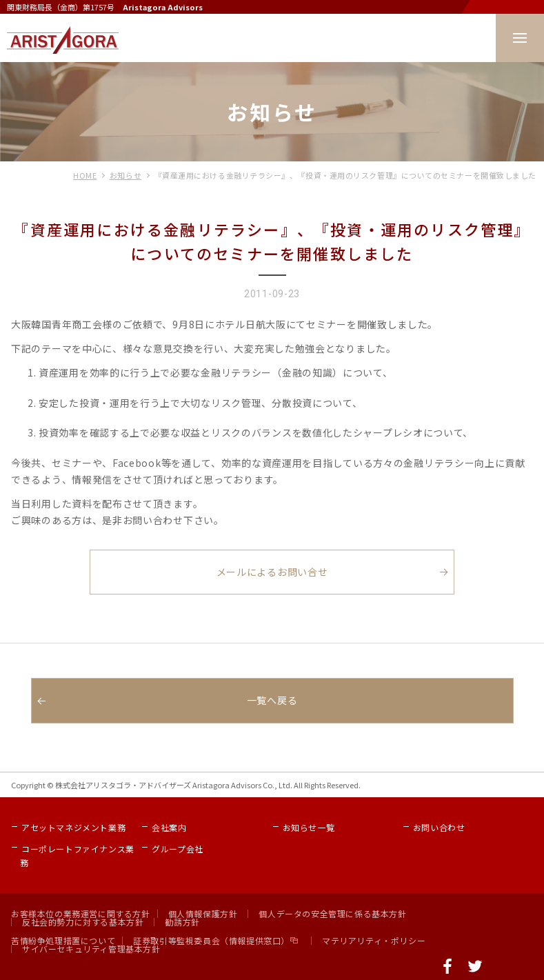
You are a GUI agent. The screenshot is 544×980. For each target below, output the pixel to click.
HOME (85, 175)
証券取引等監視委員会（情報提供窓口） (211, 940)
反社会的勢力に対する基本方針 (83, 922)
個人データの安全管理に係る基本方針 (332, 913)
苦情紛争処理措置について (63, 940)
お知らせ (125, 175)
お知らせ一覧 (309, 827)
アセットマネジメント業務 (73, 827)
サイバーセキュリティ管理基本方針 (91, 949)
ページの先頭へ (530, 966)
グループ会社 (178, 849)
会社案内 (169, 827)
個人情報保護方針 (203, 913)
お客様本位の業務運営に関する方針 (81, 913)
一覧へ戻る (272, 700)
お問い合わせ (439, 827)
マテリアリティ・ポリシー (374, 940)
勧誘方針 (182, 922)
